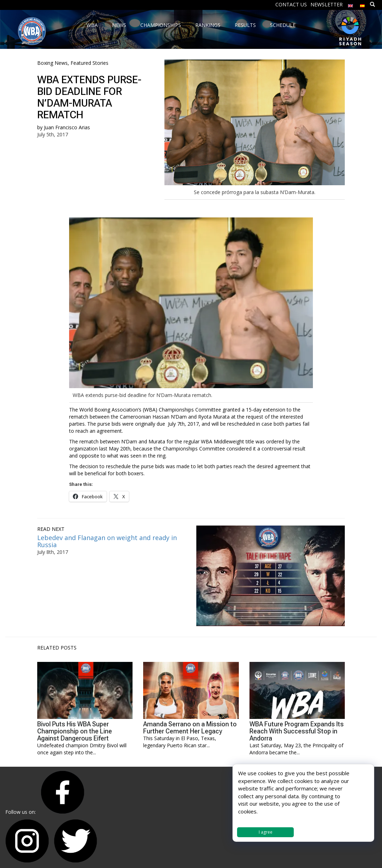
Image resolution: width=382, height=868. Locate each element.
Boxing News (52, 63)
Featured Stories (89, 63)
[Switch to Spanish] (363, 4)
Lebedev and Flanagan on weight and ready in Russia (107, 541)
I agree (266, 832)
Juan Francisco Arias (67, 127)
